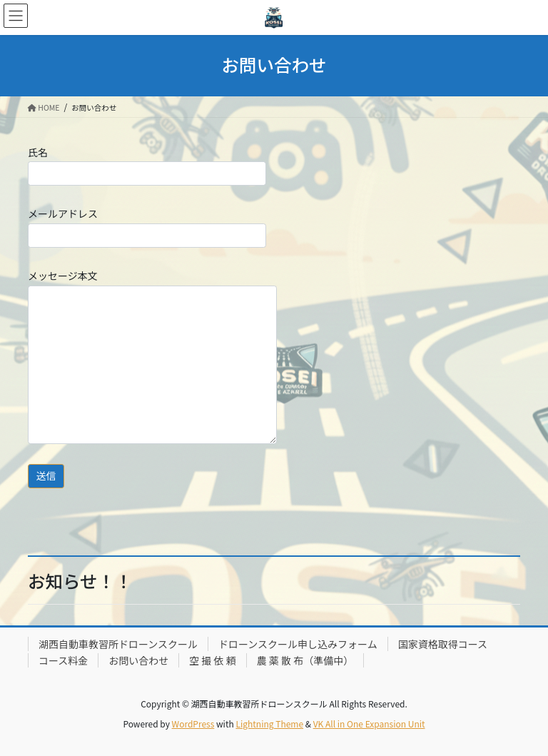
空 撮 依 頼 (212, 660)
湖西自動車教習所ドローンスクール (118, 644)
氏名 (147, 165)
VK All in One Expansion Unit (369, 724)
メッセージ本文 (152, 356)
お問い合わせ (138, 660)
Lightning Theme (269, 724)
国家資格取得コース (443, 644)
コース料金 (63, 660)
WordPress (193, 724)
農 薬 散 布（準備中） (305, 660)
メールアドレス (147, 227)
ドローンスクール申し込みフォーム (298, 644)
